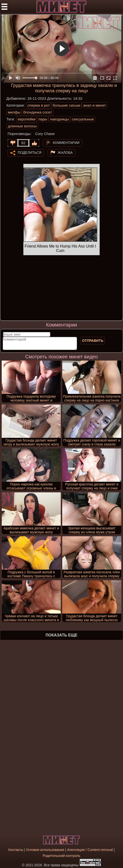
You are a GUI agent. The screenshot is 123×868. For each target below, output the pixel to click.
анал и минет (94, 105)
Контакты (16, 850)
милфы (14, 112)
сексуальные (83, 119)
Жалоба (65, 152)
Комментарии (66, 142)
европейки (27, 119)
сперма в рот (39, 105)
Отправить (93, 341)
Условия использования (45, 850)
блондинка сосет (38, 112)
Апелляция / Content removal (90, 850)
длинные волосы (22, 126)
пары (43, 119)
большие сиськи (66, 105)
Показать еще (61, 635)
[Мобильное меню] (4, 7)
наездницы (60, 119)
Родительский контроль (62, 856)
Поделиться (30, 152)
